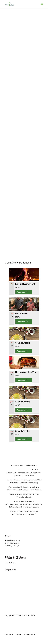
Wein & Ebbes (21, 313)
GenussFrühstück (22, 343)
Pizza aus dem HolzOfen (25, 372)
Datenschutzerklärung (12, 580)
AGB (6, 577)
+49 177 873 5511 (11, 550)
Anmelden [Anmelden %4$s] (21, 292)
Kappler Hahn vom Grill (25, 284)
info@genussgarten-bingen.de (15, 553)
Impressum (8, 574)
